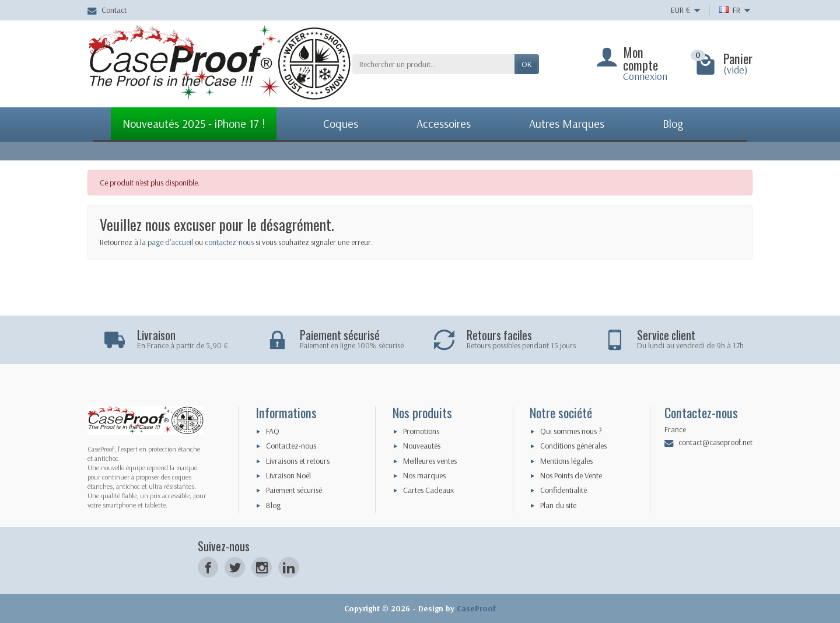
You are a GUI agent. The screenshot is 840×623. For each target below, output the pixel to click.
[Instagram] (262, 567)
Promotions (421, 431)
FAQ (273, 431)
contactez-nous (229, 242)
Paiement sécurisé (294, 490)
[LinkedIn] (288, 567)
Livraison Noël (288, 475)
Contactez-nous (291, 446)
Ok (527, 64)
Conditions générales (573, 446)
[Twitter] (235, 567)
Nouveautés (422, 446)
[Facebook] (208, 567)
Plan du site (558, 505)
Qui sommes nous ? (571, 431)
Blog (273, 505)
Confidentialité (563, 490)
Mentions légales (566, 461)
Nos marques (424, 475)
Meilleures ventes (430, 461)
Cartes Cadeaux (428, 490)
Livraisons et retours (298, 461)
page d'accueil (170, 242)
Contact (107, 10)
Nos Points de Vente (571, 475)
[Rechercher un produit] (433, 64)
